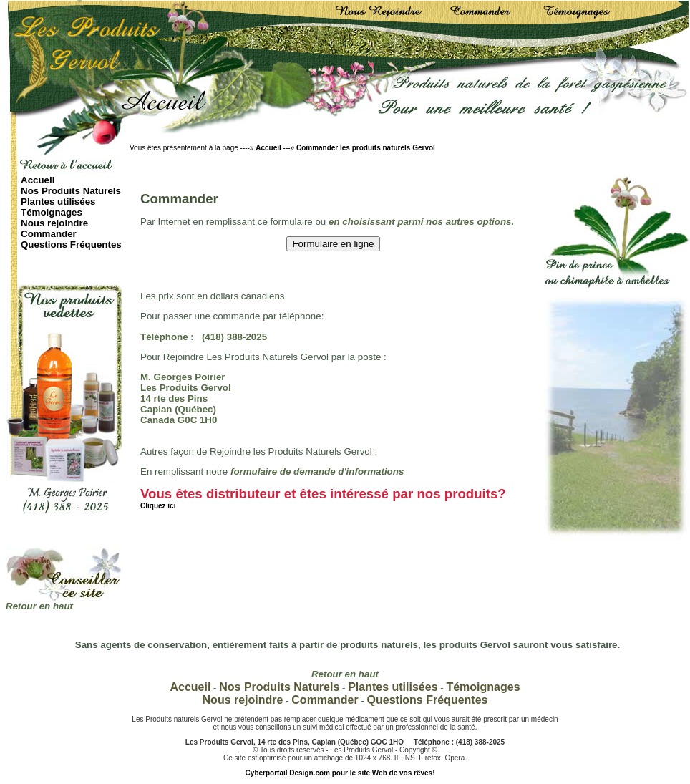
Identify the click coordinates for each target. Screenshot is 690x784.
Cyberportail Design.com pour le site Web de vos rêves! (340, 773)
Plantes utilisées (58, 202)
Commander (49, 234)
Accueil (268, 148)
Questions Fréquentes (71, 245)
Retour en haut (39, 606)
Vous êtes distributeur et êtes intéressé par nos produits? (323, 498)
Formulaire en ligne (333, 244)
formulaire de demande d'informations (317, 471)
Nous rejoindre (54, 223)
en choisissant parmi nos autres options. (421, 222)
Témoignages (52, 212)
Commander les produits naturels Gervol (366, 148)
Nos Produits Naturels (71, 191)
